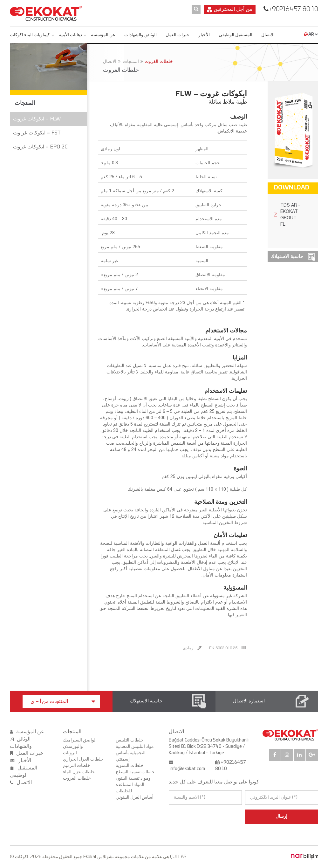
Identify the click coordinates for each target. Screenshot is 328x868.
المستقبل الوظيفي (236, 35)
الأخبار (204, 35)
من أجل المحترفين (230, 10)
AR (311, 35)
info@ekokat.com (187, 769)
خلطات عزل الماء (79, 772)
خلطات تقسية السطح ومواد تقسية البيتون (135, 775)
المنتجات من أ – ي (63, 701)
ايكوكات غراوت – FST (37, 133)
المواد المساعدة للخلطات (130, 788)
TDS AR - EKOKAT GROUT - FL (287, 215)
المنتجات (131, 61)
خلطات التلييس (130, 740)
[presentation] (196, 817)
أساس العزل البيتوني (135, 797)
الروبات (70, 753)
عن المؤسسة (103, 35)
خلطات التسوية (130, 766)
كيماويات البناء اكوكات (30, 35)
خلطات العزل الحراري (83, 759)
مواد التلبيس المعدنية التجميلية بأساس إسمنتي (135, 753)
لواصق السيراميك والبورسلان (79, 743)
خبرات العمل (178, 35)
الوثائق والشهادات (140, 35)
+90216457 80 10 (293, 9)
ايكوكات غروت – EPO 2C (40, 147)
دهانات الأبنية (70, 35)
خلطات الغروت (159, 61)
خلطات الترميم (77, 766)
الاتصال (268, 35)
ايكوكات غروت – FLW (37, 119)
